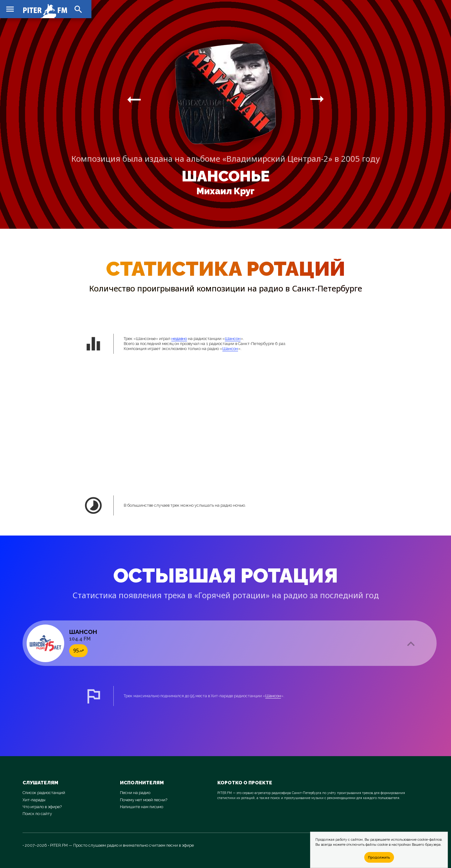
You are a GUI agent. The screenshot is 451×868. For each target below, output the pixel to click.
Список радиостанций (44, 793)
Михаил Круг (225, 191)
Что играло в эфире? (42, 807)
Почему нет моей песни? (144, 800)
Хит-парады (34, 800)
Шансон (233, 339)
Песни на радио (135, 793)
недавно (179, 339)
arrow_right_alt (134, 99)
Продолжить (379, 857)
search (78, 9)
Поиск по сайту (37, 814)
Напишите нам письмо (142, 807)
